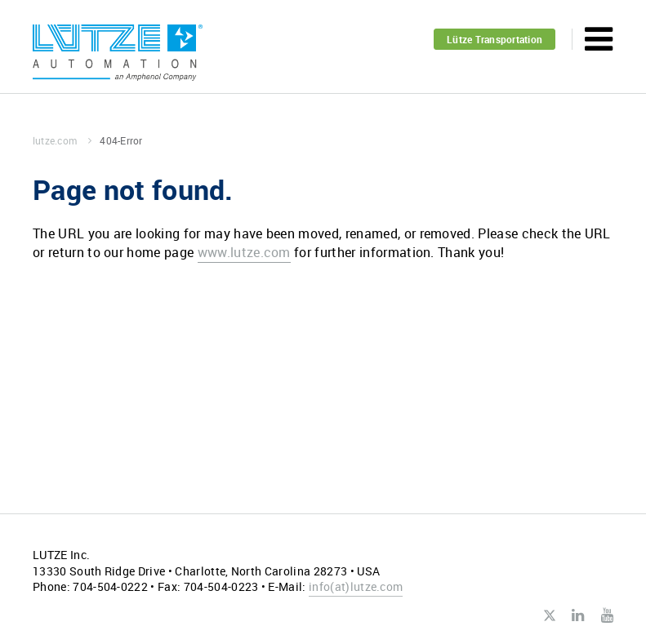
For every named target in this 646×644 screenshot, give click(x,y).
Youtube (607, 615)
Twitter (549, 616)
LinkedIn (578, 615)
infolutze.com (356, 586)
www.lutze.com (244, 252)
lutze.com (62, 140)
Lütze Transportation (495, 39)
